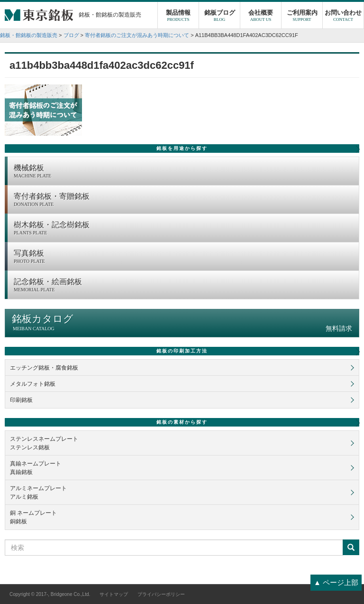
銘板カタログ (182, 323)
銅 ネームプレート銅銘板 (33, 517)
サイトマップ (114, 594)
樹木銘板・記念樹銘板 (184, 229)
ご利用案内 (302, 17)
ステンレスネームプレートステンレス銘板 (44, 443)
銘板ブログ (219, 17)
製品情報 (178, 17)
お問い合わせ (343, 17)
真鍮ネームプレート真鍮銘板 (36, 468)
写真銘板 (184, 257)
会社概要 (261, 17)
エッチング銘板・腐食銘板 (44, 368)
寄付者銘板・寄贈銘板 (184, 200)
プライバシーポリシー (161, 594)
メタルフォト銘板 (33, 384)
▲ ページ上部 (336, 582)
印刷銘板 (21, 400)
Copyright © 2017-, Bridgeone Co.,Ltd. (50, 594)
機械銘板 (184, 172)
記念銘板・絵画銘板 (184, 286)
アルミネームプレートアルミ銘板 (38, 492)
